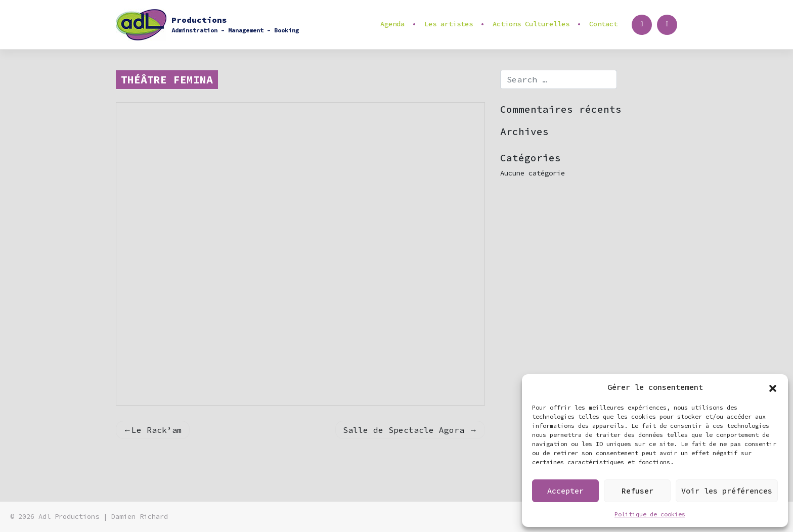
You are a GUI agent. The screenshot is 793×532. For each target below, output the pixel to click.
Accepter (565, 491)
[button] (773, 387)
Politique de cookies (650, 514)
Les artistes (449, 24)
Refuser (637, 491)
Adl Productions (69, 517)
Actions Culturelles (531, 24)
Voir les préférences (727, 491)
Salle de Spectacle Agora (404, 430)
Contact (603, 24)
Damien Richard (140, 517)
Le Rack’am (157, 430)
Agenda (392, 24)
